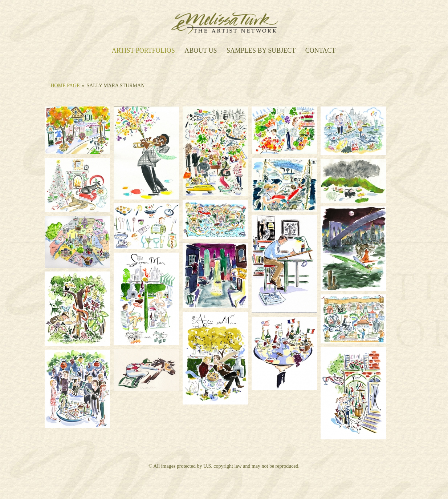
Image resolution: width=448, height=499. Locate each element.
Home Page (65, 86)
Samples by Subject (261, 51)
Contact (321, 51)
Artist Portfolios (143, 51)
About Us (201, 51)
